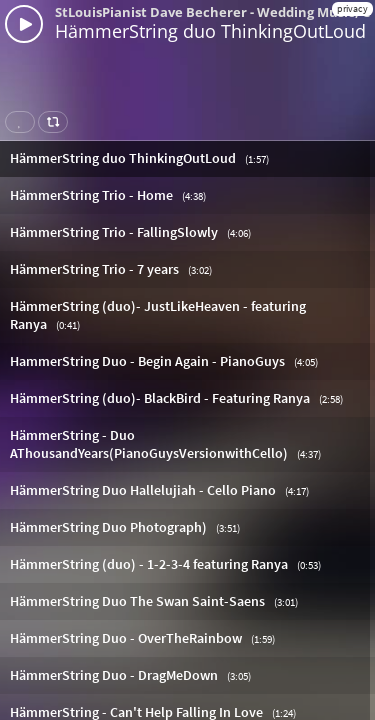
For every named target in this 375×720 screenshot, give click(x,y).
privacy (352, 8)
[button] (187, 158)
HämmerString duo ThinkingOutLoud (210, 31)
